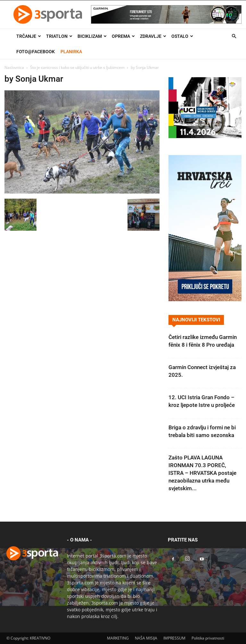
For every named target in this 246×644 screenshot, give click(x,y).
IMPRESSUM (174, 638)
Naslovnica (14, 67)
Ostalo (182, 36)
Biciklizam (92, 36)
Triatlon (59, 36)
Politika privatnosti (208, 638)
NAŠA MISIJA (146, 638)
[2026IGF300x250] (205, 136)
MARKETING (118, 638)
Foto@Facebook (36, 52)
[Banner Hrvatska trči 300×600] (205, 299)
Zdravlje (153, 36)
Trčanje (29, 36)
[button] (234, 36)
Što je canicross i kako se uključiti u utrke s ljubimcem (77, 67)
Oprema (123, 36)
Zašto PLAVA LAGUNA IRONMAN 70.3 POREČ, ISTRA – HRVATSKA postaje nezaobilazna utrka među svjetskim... (202, 473)
